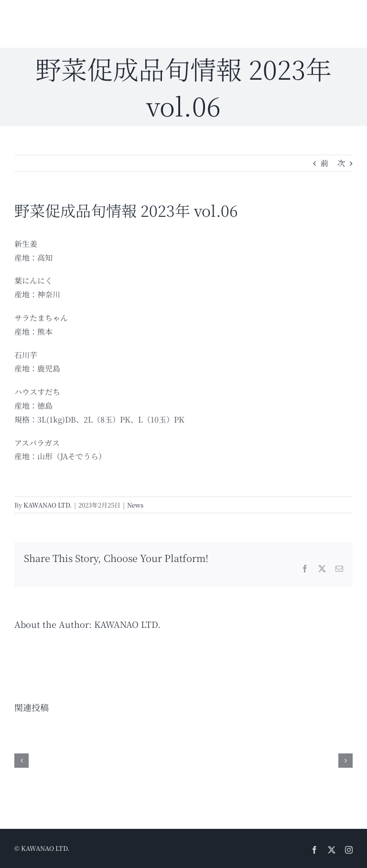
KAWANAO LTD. (48, 505)
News (135, 505)
